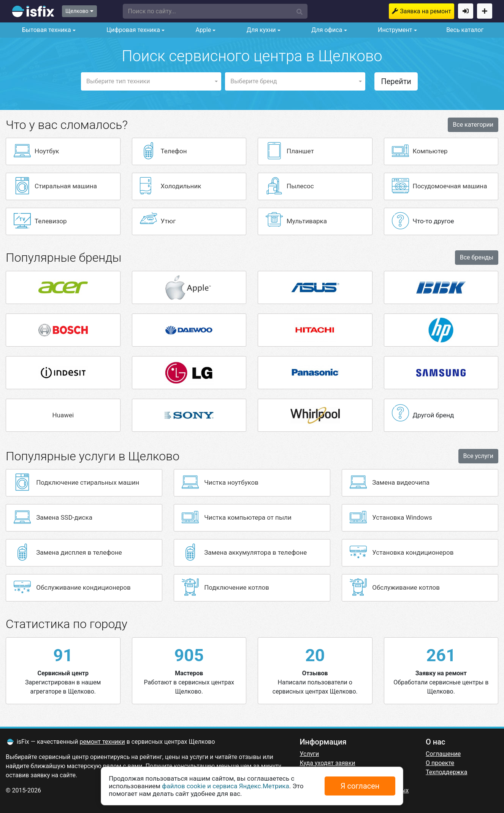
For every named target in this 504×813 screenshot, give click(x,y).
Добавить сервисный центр (485, 11)
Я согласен (360, 786)
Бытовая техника (46, 30)
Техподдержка (446, 772)
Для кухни (261, 30)
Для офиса (326, 30)
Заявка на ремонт (426, 11)
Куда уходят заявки (328, 763)
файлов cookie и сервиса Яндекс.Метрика (226, 786)
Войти (466, 11)
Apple (202, 30)
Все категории (473, 125)
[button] (215, 11)
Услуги (310, 754)
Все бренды (477, 257)
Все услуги (478, 456)
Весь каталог (465, 30)
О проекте (440, 763)
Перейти (396, 81)
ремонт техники (102, 742)
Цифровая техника (132, 30)
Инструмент (394, 30)
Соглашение (443, 754)
